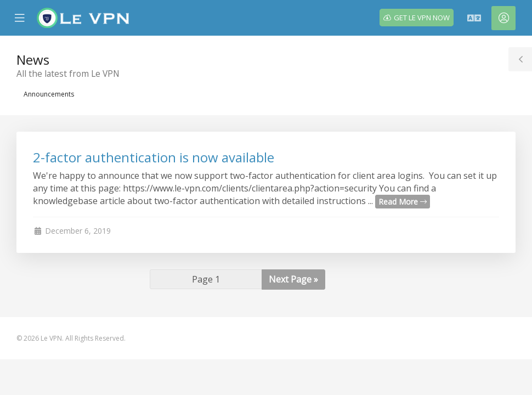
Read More (403, 202)
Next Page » (293, 279)
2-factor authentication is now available (154, 157)
